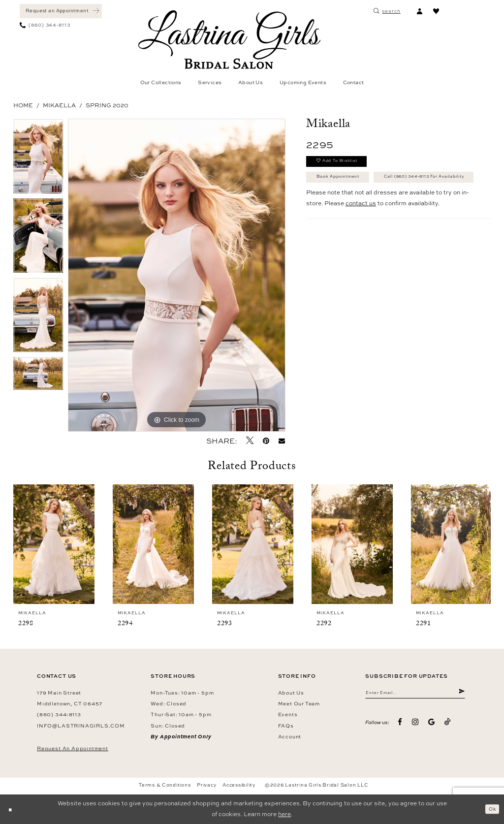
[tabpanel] (38, 158)
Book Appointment (346, 183)
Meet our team (299, 703)
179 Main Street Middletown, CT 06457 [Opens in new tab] (70, 698)
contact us (361, 231)
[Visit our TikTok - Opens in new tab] (448, 725)
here (284, 814)
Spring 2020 (107, 105)
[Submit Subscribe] (461, 694)
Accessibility (239, 785)
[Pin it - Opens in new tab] (266, 441)
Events (288, 714)
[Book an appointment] (61, 11)
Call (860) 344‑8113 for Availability (372, 203)
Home (23, 105)
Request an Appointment (73, 748)
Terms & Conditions (165, 785)
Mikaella (59, 105)
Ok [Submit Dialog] (490, 809)
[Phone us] (45, 25)
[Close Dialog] (12, 809)
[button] (419, 11)
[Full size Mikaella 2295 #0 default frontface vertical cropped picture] (177, 275)
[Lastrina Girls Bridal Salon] (229, 40)
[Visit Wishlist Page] (436, 11)
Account (290, 736)
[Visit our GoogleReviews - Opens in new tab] (431, 725)
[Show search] (387, 11)
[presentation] (54, 544)
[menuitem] (61, 11)
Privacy (206, 785)
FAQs (286, 726)
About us (291, 693)
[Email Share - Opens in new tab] (282, 441)
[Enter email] (415, 694)
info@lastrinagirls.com (81, 726)
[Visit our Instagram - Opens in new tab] (415, 725)
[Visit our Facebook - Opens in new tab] (400, 725)
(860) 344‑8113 (59, 714)
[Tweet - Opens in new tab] (250, 441)
